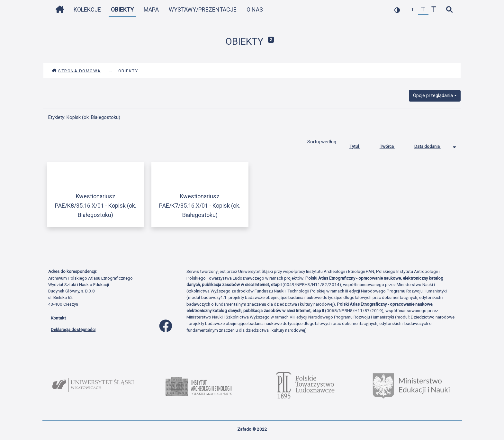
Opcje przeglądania (433, 95)
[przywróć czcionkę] (423, 10)
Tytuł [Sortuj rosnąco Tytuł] (360, 145)
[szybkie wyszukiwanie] (449, 10)
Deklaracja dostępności (73, 329)
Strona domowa (76, 71)
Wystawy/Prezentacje (203, 9)
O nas (255, 9)
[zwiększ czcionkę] (434, 10)
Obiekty (122, 9)
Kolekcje (87, 9)
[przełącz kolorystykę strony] (397, 10)
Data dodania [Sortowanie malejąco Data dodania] (432, 145)
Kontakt (58, 318)
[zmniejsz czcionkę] (413, 10)
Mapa (151, 9)
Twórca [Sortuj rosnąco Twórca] (392, 145)
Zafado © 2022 (252, 429)
